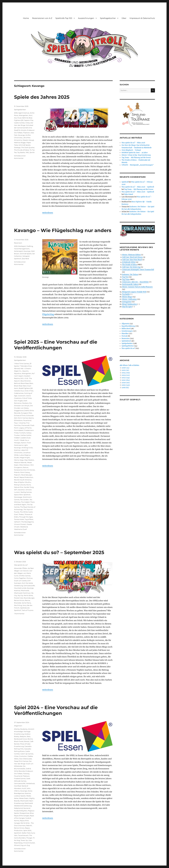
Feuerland (27, 420)
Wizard (17, 845)
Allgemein (18, 726)
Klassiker (125, 334)
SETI (16, 490)
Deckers (25, 403)
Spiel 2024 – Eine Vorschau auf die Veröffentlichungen (56, 710)
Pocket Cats (19, 598)
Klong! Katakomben (130, 304)
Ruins (29, 485)
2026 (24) (126, 368)
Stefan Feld (26, 833)
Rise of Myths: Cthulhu (23, 482)
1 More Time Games (21, 364)
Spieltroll (18, 259)
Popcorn (17, 475)
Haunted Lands (20, 588)
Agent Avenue (24, 113)
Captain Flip (29, 120)
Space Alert (18, 495)
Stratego (17, 147)
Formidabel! (19, 430)
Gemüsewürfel (29, 586)
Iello (29, 788)
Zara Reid (25, 259)
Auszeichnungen (86, 18)
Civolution (23, 756)
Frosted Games (20, 778)
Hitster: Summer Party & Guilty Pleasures (137, 287)
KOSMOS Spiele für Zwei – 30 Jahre (135, 153)
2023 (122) (126, 375)
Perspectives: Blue (27, 813)
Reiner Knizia (19, 600)
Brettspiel (22, 246)
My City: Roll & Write (25, 595)
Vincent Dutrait (20, 524)
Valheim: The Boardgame (24, 522)
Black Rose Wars (27, 383)
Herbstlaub (30, 783)
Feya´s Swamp (20, 423)
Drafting (30, 246)
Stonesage (18, 497)
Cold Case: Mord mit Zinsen (132, 257)
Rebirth (29, 825)
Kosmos (17, 450)
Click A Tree (29, 391)
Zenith (32, 152)
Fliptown (27, 133)
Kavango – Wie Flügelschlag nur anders (63, 230)
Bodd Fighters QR (26, 388)
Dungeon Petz (26, 413)
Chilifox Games (25, 576)
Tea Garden (25, 500)
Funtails (22, 433)
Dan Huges (18, 401)
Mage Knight (25, 457)
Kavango (21, 135)
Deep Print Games (21, 761)
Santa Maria (26, 603)
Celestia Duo (19, 391)
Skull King (18, 605)
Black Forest (19, 741)
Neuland (27, 808)
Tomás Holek (19, 519)
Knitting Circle (27, 448)
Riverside (18, 603)
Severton (21, 490)
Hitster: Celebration (129, 299)
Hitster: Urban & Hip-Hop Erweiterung (136, 155)
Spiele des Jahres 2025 (42, 97)
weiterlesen (48, 213)
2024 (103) (126, 373)
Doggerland (19, 411)
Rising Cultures (20, 485)
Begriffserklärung (128, 326)
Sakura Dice (19, 487)
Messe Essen (24, 798)
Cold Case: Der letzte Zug (131, 267)
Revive (28, 600)
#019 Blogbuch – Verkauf (131, 150)
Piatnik (17, 472)
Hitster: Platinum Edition (131, 255)
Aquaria (25, 371)
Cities (28, 123)
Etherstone (18, 420)
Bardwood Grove (20, 739)
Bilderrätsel (126, 329)
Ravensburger (27, 475)
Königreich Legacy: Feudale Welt (134, 292)
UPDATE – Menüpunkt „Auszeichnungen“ (138, 165)
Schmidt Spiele (25, 145)
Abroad (17, 368)
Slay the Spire (127, 307)
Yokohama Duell (20, 529)
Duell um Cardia (20, 581)
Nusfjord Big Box (21, 811)
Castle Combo (19, 123)
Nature (26, 467)
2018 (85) (125, 388)
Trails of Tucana (28, 610)
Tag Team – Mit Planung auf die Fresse (136, 158)
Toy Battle (21, 152)
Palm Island (129, 194)
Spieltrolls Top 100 (64, 18)
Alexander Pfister (21, 568)
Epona (31, 418)
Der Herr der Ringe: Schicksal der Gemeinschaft (24, 125)
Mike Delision (24, 465)
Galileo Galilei (26, 435)
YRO (27, 152)
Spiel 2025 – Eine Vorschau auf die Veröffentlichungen (56, 345)
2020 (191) (126, 383)
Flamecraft (25, 425)
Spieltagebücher (108, 18)
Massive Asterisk (20, 462)
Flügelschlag (48, 314)
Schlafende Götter (129, 262)
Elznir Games (23, 418)
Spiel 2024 (27, 830)
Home (26, 18)
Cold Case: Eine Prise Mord (132, 260)
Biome (30, 739)
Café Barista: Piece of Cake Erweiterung (24, 744)
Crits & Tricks (27, 398)
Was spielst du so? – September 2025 (59, 552)
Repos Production (26, 477)
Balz (29, 736)
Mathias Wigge (20, 143)
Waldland (24, 527)
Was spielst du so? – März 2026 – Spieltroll (138, 187)
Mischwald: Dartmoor (22, 593)
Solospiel (26, 256)
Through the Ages (26, 517)
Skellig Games (26, 492)
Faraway (26, 774)
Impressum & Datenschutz (142, 18)
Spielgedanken (20, 110)
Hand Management (22, 249)
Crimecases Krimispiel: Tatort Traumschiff (138, 270)
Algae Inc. (18, 371)
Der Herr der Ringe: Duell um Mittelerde (24, 764)
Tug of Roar (29, 519)
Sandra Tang (29, 487)
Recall (16, 477)
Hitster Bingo (127, 297)
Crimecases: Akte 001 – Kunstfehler (135, 282)
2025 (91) (125, 370)
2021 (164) (126, 380)
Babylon (23, 736)
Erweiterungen (127, 331)
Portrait (124, 336)
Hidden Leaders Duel (22, 438)
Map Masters (29, 460)
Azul (31, 115)
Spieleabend (126, 341)
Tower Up (24, 840)
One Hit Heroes (29, 470)
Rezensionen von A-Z (42, 18)
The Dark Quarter (28, 147)
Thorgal (29, 838)
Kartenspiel (18, 251)
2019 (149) (126, 385)
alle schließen (134, 365)
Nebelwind (18, 808)
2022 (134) (126, 378)
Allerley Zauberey (21, 729)
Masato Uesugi (28, 140)
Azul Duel (18, 118)
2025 (16, 113)
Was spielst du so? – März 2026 (133, 143)
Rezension (18, 243)
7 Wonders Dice (26, 366)
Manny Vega (19, 460)
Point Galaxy (25, 472)
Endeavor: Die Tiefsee (130, 275)
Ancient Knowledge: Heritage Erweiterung (24, 731)
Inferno (17, 791)
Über (124, 18)
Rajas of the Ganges (22, 816)
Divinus (29, 578)
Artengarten (23, 115)
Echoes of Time (20, 415)
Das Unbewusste (26, 759)
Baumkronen (26, 381)
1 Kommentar (19, 614)
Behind (25, 118)
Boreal (27, 741)
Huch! (16, 440)
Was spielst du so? (21, 565)
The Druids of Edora (22, 150)
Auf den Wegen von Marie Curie (23, 573)
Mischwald (25, 590)
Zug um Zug (25, 845)
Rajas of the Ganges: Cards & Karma (24, 818)
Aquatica (18, 373)
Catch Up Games (27, 754)
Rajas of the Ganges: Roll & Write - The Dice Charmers (24, 823)
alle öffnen (124, 365)
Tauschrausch (23, 835)
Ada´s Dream (26, 368)
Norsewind (18, 470)
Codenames (19, 393)
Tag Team (126, 279)
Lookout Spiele (20, 796)
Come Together (20, 578)
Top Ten (125, 277)
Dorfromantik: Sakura (130, 284)
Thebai (21, 514)
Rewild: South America (23, 480)
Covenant (22, 396)
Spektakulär (25, 608)
